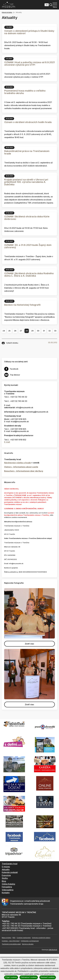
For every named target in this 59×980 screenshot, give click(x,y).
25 (9, 331)
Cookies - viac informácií (11, 941)
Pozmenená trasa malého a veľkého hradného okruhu (25, 92)
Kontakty (6, 893)
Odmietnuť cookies (29, 977)
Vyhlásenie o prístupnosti (30, 941)
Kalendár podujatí (10, 872)
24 (4, 331)
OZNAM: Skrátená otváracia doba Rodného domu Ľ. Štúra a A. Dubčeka (29, 275)
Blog (4, 881)
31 (44, 331)
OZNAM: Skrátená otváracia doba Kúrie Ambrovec (27, 218)
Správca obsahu (28, 944)
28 (27, 331)
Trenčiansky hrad (10, 864)
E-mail (7, 442)
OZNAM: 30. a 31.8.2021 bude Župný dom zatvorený (28, 246)
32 (50, 331)
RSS (14, 938)
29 (32, 331)
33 (55, 331)
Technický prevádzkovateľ (11, 944)
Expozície (6, 875)
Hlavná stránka (7, 12)
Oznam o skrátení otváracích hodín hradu (28, 122)
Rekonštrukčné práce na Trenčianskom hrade (27, 152)
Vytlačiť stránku (10, 343)
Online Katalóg (8, 884)
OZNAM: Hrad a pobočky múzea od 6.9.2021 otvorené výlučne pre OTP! (29, 64)
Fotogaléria (7, 887)
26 (15, 331)
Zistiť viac (29, 644)
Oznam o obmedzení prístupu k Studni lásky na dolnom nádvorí (29, 32)
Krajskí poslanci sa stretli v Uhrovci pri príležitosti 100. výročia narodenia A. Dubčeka (26, 182)
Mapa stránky (7, 938)
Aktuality (6, 869)
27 (21, 331)
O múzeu (6, 867)
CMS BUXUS (53, 950)
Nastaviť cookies (48, 977)
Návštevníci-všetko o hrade (17, 463)
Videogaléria (8, 890)
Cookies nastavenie (24, 938)
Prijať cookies (11, 977)
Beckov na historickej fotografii (22, 305)
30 (38, 331)
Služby (5, 878)
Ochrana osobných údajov (41, 938)
